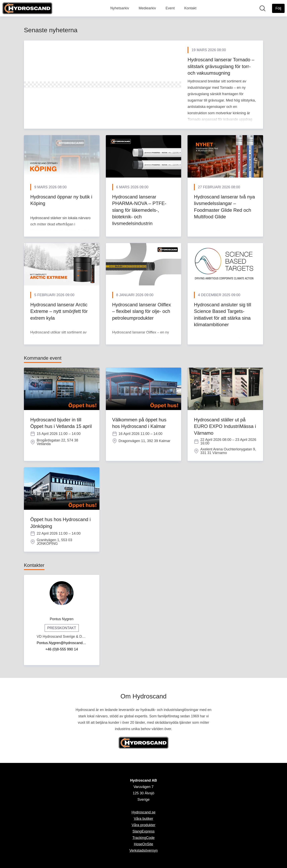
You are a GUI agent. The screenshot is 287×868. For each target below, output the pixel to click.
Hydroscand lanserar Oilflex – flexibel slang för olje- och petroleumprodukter (142, 311)
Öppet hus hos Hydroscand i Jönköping (60, 523)
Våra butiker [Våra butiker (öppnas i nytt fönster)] (143, 819)
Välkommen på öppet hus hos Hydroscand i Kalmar (139, 423)
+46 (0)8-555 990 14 (62, 649)
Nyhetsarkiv (120, 8)
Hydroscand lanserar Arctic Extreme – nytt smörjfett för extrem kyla (59, 311)
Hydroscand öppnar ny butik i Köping (61, 200)
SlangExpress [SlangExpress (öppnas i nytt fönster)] (143, 831)
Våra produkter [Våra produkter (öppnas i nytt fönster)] (143, 825)
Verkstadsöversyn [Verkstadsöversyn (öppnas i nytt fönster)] (143, 850)
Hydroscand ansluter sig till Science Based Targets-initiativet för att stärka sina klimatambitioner (223, 315)
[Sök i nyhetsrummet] (262, 8)
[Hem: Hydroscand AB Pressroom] (27, 8)
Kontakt (190, 8)
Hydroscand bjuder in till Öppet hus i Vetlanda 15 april (61, 423)
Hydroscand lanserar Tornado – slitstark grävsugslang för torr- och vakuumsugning (221, 66)
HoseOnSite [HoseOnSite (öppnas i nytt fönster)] (143, 844)
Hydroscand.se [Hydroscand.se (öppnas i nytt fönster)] (143, 812)
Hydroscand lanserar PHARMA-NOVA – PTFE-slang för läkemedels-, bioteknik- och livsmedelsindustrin (139, 210)
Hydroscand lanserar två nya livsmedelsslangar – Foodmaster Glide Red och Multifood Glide (224, 207)
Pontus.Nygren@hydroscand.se (62, 643)
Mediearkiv (147, 8)
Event (170, 8)
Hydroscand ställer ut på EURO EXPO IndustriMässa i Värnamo (225, 426)
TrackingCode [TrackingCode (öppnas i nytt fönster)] (143, 838)
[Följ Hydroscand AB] (278, 8)
